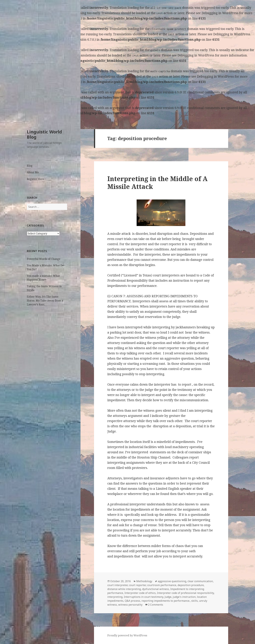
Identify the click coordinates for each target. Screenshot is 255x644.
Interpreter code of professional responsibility (185, 593)
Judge (168, 597)
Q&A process (132, 601)
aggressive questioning (172, 581)
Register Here (36, 179)
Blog (30, 166)
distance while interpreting (124, 589)
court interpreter (117, 585)
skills (195, 601)
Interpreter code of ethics (140, 593)
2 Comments (156, 605)
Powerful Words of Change (44, 259)
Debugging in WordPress (220, 13)
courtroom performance (162, 585)
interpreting (115, 597)
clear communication (200, 581)
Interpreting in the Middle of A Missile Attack (157, 182)
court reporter (137, 585)
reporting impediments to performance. (166, 601)
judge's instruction (184, 597)
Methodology (144, 581)
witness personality (130, 605)
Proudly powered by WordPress (127, 635)
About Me (33, 172)
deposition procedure (191, 585)
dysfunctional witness (156, 589)
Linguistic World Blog (44, 134)
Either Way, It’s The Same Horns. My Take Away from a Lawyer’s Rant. (45, 301)
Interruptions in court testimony (144, 597)
